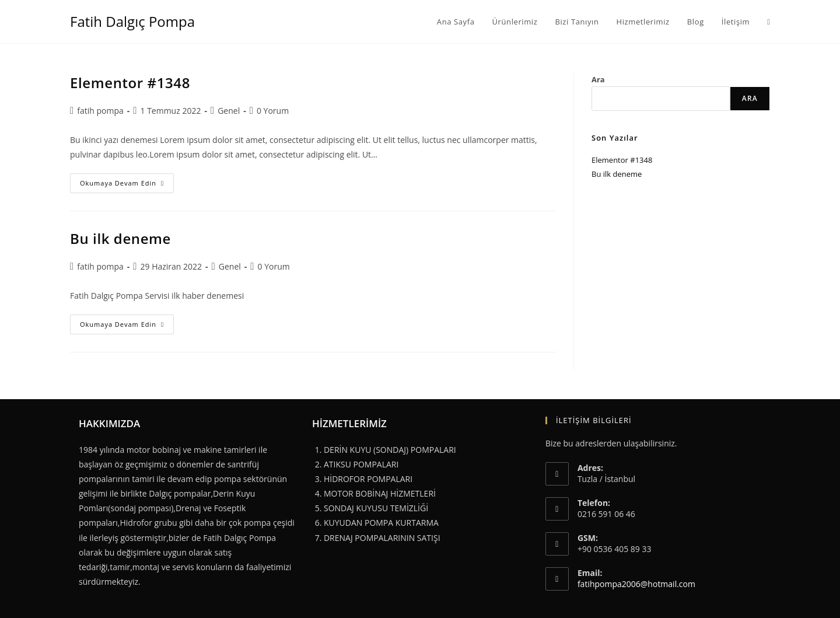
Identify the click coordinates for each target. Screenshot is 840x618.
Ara (598, 79)
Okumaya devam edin (127, 185)
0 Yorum (273, 111)
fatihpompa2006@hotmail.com (636, 584)
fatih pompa (100, 111)
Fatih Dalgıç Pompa (132, 21)
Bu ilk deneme (120, 238)
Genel (229, 111)
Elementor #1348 (130, 83)
